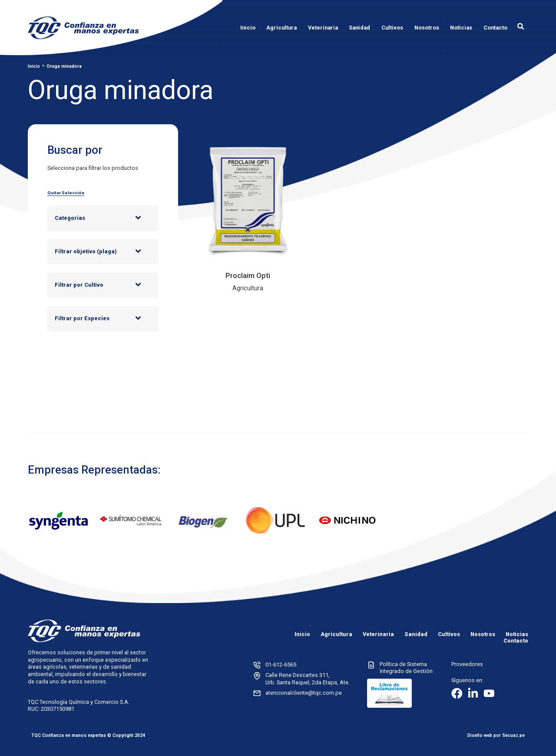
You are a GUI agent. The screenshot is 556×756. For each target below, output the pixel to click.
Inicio (34, 66)
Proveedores (467, 664)
